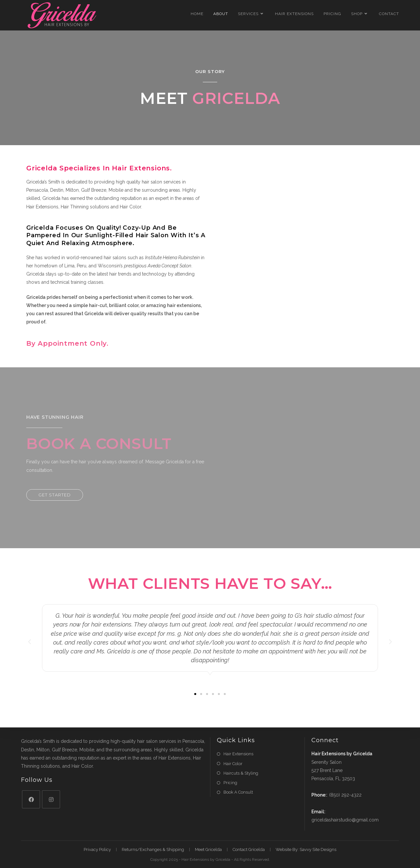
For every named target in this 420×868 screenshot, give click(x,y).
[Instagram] (51, 799)
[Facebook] (31, 799)
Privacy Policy (97, 849)
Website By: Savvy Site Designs (306, 849)
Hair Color (233, 764)
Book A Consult (238, 792)
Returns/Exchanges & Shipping (153, 849)
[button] (55, 495)
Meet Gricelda (208, 849)
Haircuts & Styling (241, 773)
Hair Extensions (238, 754)
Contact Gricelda (249, 849)
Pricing (230, 783)
